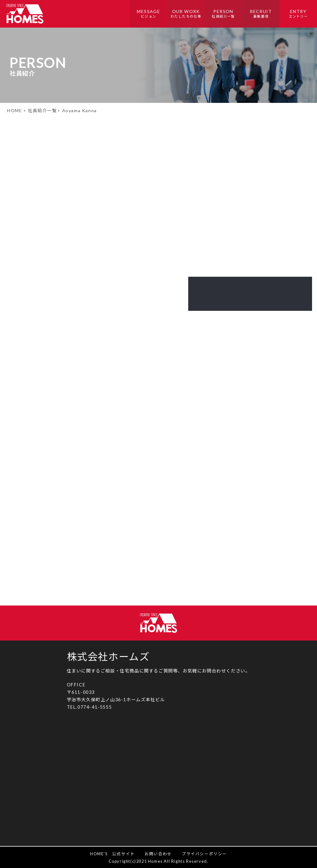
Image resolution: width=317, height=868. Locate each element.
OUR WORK (186, 14)
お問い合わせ (158, 854)
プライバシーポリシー (204, 854)
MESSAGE (148, 14)
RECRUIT (261, 14)
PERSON (223, 14)
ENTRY (298, 14)
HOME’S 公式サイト (112, 854)
